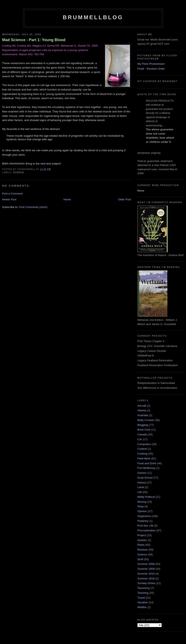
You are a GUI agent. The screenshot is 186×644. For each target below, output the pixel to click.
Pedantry (143, 521)
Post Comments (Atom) (33, 207)
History (142, 483)
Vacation (143, 602)
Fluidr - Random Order (151, 69)
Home (67, 199)
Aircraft (142, 406)
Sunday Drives (146, 583)
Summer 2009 (146, 569)
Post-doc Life (145, 526)
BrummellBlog (93, 17)
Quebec (142, 540)
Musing (142, 502)
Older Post (125, 199)
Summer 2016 (146, 579)
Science (19, 172)
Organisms (144, 516)
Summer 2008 (146, 564)
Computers (144, 444)
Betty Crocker (146, 420)
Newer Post (9, 199)
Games (142, 473)
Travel (141, 598)
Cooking (142, 454)
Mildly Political (146, 497)
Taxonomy (144, 588)
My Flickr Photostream (151, 64)
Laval (141, 487)
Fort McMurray (146, 468)
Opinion (142, 511)
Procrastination (147, 530)
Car (140, 439)
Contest (142, 449)
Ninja (141, 506)
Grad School (145, 478)
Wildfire (142, 607)
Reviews (143, 550)
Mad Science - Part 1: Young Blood (34, 40)
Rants (141, 545)
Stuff (140, 559)
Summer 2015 (146, 574)
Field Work (144, 458)
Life (140, 492)
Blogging (143, 425)
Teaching (143, 593)
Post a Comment (12, 194)
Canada (142, 434)
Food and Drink (147, 463)
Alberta (142, 410)
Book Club (144, 430)
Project (142, 535)
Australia (143, 415)
